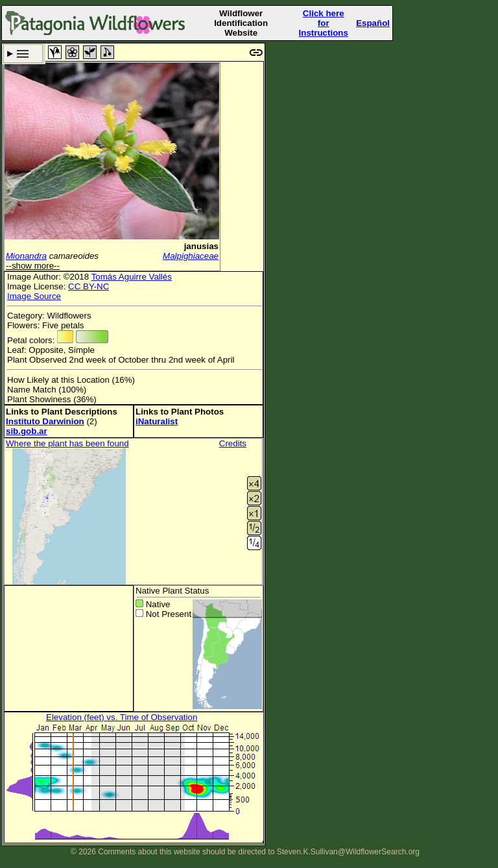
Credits (233, 443)
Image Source (34, 296)
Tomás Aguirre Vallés (132, 277)
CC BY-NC (89, 286)
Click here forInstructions (324, 23)
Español (373, 23)
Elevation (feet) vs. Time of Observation (122, 717)
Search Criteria (23, 54)
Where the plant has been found (67, 443)
